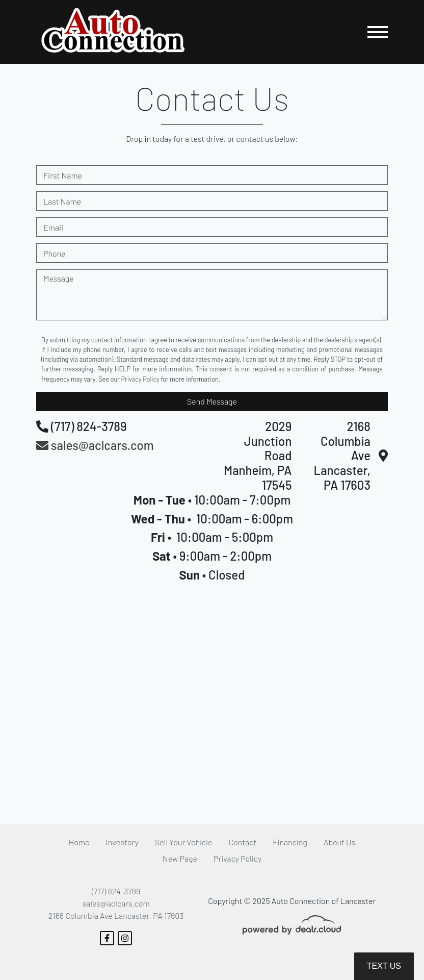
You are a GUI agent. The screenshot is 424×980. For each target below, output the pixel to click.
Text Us (384, 966)
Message (59, 278)
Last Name (62, 201)
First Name (63, 175)
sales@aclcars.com (116, 903)
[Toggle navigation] (378, 32)
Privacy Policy (140, 379)
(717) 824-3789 (116, 891)
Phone (54, 253)
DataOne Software (193, 963)
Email (53, 227)
